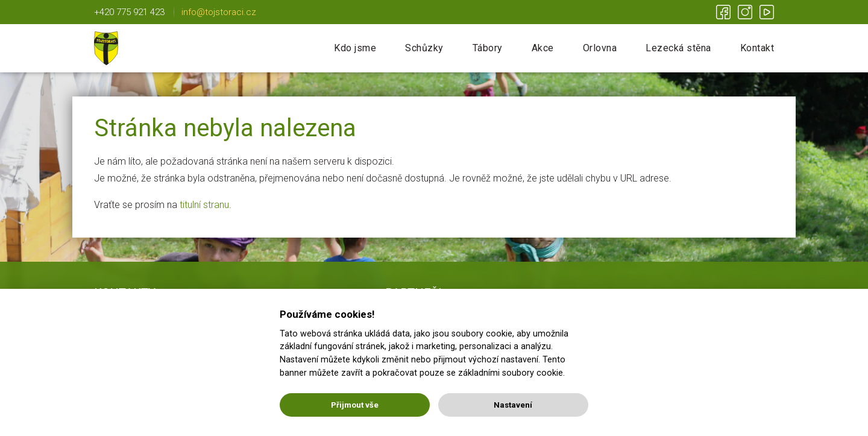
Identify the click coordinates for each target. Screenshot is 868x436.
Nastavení (513, 405)
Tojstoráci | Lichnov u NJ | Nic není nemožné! (106, 48)
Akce (543, 48)
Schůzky (424, 48)
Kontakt (757, 48)
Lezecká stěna (678, 48)
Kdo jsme (355, 48)
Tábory (488, 48)
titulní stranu (204, 205)
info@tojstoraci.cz (219, 12)
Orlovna (600, 48)
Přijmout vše (355, 405)
